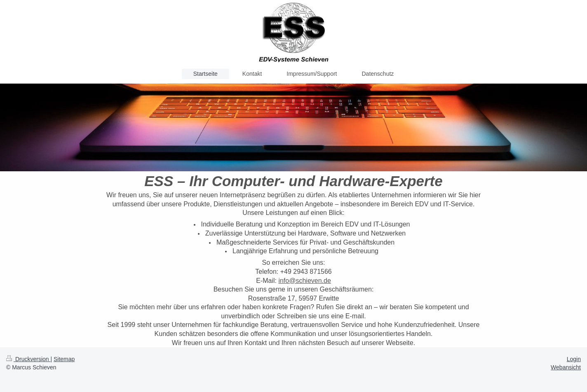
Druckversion (28, 359)
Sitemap (64, 359)
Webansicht (566, 367)
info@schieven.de (304, 281)
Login (574, 359)
